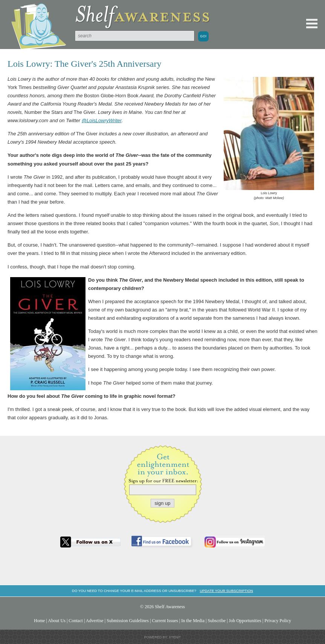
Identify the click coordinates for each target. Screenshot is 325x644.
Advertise (95, 621)
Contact (76, 621)
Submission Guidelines (128, 621)
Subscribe (217, 621)
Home (40, 621)
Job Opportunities (245, 621)
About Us (57, 621)
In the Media (193, 621)
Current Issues (165, 621)
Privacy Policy (278, 621)
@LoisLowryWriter (102, 120)
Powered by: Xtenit (163, 637)
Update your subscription (226, 591)
